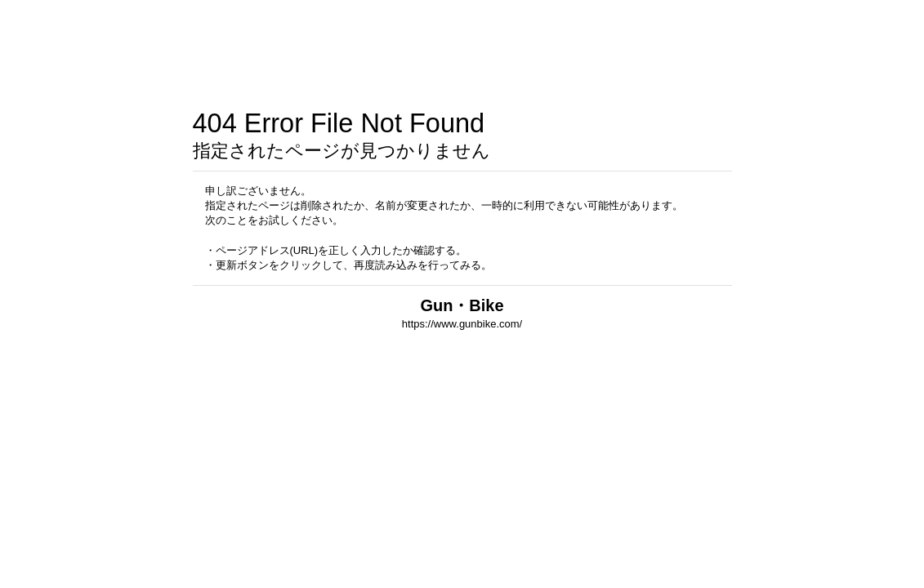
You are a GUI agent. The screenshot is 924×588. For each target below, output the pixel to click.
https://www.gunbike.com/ (462, 324)
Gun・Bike (462, 305)
